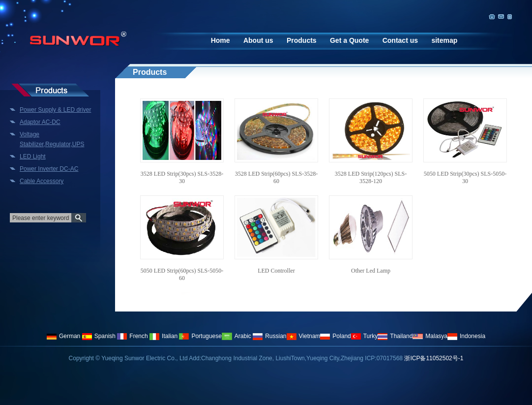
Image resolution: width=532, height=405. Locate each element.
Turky (365, 336)
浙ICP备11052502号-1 (434, 358)
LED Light (33, 156)
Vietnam (304, 336)
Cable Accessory (42, 181)
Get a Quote (349, 40)
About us (258, 40)
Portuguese (200, 336)
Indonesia (466, 336)
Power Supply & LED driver (55, 110)
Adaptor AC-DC (40, 122)
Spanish (99, 336)
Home (221, 40)
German (63, 336)
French (132, 336)
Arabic (236, 336)
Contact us (400, 40)
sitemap (444, 40)
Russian (269, 336)
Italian (163, 336)
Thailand (395, 336)
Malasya (430, 336)
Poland (335, 336)
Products (302, 40)
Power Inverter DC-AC (49, 169)
